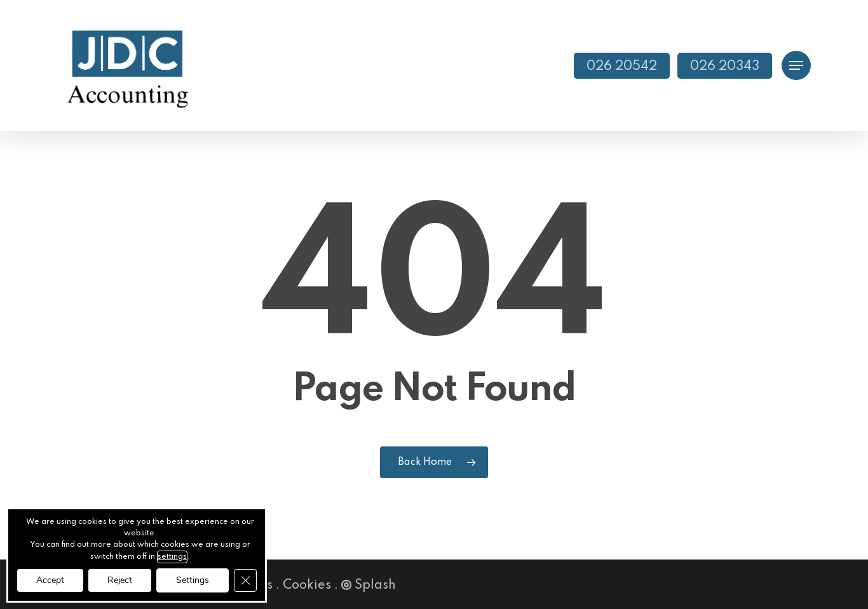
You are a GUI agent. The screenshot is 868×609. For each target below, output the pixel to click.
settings (172, 557)
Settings (193, 580)
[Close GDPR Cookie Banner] (245, 580)
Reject (120, 580)
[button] (796, 66)
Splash (369, 586)
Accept (50, 580)
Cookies (307, 586)
